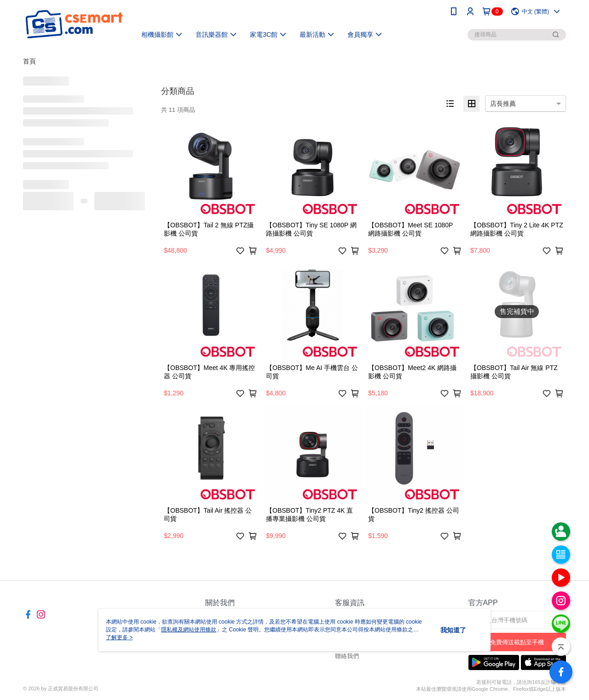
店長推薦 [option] (503, 104)
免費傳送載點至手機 (517, 642)
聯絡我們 (347, 656)
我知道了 (453, 630)
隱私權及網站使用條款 (189, 630)
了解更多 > (119, 637)
